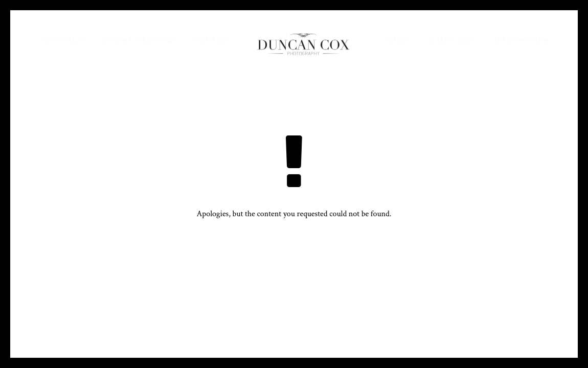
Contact (212, 40)
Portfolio (63, 40)
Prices (397, 40)
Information (522, 40)
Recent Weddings (140, 40)
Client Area (452, 40)
